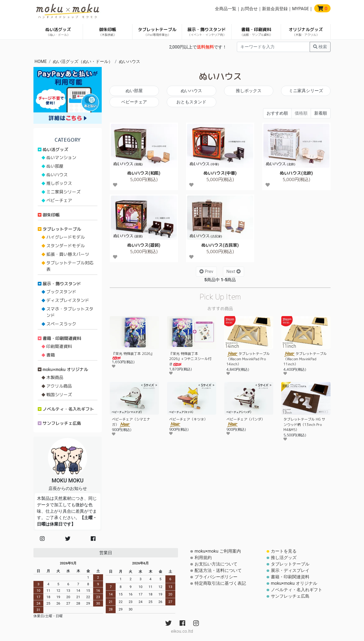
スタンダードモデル (66, 246)
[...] (273, 47)
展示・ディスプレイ (290, 570)
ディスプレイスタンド (68, 300)
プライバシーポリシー (216, 577)
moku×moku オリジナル (65, 369)
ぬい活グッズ (58, 32)
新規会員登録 (275, 9)
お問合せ (249, 9)
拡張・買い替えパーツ (68, 254)
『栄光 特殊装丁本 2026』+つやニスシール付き (190, 359)
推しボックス (249, 91)
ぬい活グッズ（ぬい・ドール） (83, 61)
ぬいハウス (130, 61)
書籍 (51, 355)
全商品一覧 (226, 9)
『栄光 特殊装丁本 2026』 (133, 355)
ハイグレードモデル (66, 237)
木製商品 (55, 377)
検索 (320, 47)
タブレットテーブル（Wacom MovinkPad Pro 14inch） (248, 359)
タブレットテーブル (157, 32)
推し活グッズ (284, 558)
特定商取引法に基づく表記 (220, 583)
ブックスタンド (61, 292)
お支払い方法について (216, 564)
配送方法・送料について (218, 570)
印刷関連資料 (59, 346)
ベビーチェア (134, 102)
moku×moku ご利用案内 (218, 551)
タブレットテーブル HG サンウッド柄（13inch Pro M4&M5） (304, 424)
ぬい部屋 (134, 91)
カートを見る (284, 551)
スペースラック (61, 324)
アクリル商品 (59, 386)
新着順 (321, 113)
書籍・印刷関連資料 (62, 338)
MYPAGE (300, 9)
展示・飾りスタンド (207, 32)
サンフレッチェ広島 (62, 423)
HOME (41, 61)
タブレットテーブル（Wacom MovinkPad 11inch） (305, 359)
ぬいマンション (61, 158)
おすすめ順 (277, 113)
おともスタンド (191, 102)
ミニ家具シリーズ (306, 91)
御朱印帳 (108, 32)
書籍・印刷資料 (256, 32)
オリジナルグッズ (306, 32)
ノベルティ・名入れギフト (68, 409)
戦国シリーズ (59, 395)
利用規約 (203, 558)
